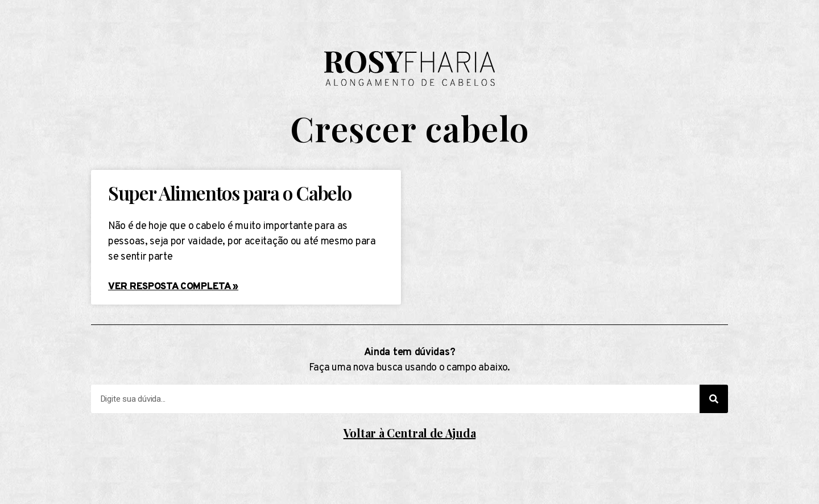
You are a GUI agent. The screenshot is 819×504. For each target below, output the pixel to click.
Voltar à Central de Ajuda (410, 433)
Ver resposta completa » (173, 287)
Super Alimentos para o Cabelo (229, 193)
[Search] (714, 399)
